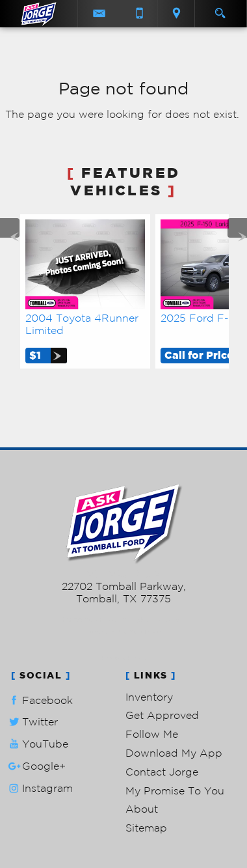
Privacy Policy (124, 658)
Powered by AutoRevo (124, 632)
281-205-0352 (124, 574)
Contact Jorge (162, 772)
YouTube (37, 744)
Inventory (149, 697)
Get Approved (162, 715)
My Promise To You (175, 791)
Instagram (39, 788)
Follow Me (152, 734)
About (142, 809)
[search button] (220, 9)
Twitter (32, 722)
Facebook (39, 700)
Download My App (174, 753)
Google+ (36, 766)
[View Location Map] (176, 14)
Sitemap (146, 828)
